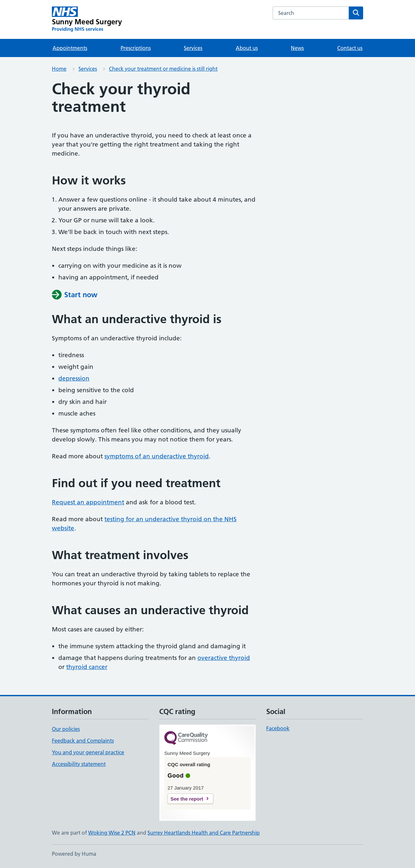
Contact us (350, 48)
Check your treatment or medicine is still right (163, 69)
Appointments (70, 48)
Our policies (66, 729)
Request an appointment (88, 502)
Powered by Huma (74, 854)
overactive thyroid (224, 658)
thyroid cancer (87, 667)
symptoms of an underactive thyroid (157, 456)
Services (193, 48)
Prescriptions (136, 48)
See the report (187, 799)
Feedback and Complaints (83, 741)
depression (74, 378)
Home (59, 69)
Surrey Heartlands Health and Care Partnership (204, 833)
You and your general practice (88, 752)
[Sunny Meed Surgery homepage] (87, 19)
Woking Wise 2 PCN (112, 833)
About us (247, 48)
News (297, 48)
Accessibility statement (79, 764)
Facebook (278, 728)
